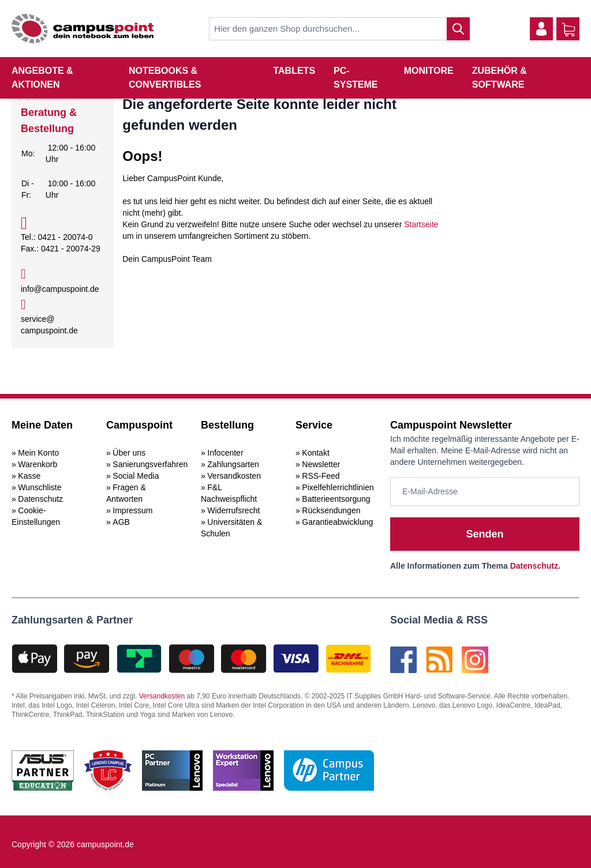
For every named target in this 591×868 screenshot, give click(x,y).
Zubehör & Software (500, 78)
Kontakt (315, 453)
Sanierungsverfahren (150, 464)
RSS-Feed (321, 476)
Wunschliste (40, 487)
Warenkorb (38, 464)
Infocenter (225, 453)
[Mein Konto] (541, 29)
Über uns (129, 453)
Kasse (29, 476)
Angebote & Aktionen (42, 78)
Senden (485, 534)
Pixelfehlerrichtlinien (338, 487)
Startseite (421, 224)
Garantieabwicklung (337, 522)
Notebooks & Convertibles (165, 78)
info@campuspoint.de (60, 289)
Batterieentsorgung (336, 499)
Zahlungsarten (233, 464)
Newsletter (321, 464)
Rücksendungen (331, 510)
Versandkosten (234, 476)
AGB (121, 522)
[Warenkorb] (568, 29)
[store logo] (83, 29)
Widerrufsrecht (233, 510)
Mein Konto (38, 453)
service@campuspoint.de (49, 325)
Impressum (132, 510)
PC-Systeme (356, 78)
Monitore (429, 71)
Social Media (136, 476)
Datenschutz (40, 499)
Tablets (294, 71)
